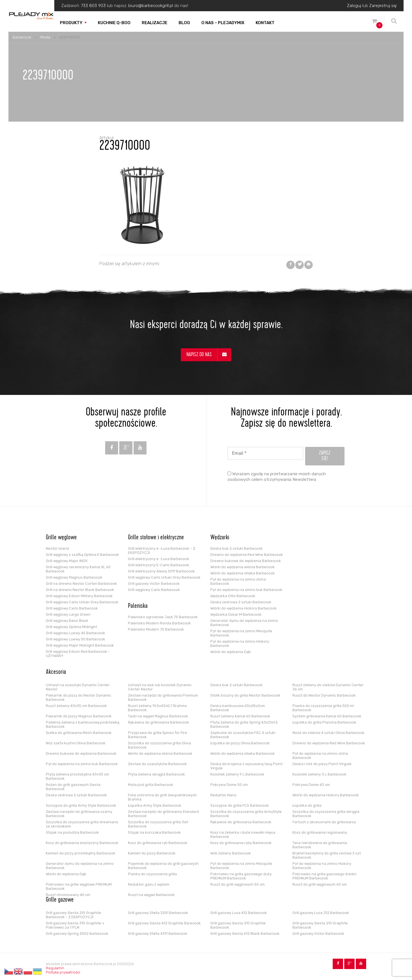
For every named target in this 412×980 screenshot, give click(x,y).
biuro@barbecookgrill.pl (151, 6)
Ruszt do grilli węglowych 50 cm (237, 884)
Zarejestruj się (383, 6)
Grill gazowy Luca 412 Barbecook (239, 913)
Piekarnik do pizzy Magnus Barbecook (79, 716)
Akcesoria (56, 672)
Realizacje (155, 23)
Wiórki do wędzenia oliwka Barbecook (243, 573)
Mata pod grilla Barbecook (151, 785)
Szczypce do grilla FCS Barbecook (240, 805)
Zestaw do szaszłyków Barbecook (157, 764)
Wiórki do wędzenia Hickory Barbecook (244, 608)
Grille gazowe (60, 900)
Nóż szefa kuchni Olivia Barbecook (76, 743)
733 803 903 (93, 6)
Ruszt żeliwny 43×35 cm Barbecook (76, 706)
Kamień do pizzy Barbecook (152, 853)
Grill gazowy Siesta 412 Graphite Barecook (164, 923)
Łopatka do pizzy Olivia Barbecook (240, 743)
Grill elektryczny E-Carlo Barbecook (159, 565)
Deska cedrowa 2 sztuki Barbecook (241, 602)
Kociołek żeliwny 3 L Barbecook (319, 774)
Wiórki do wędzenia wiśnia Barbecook (243, 567)
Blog (184, 23)
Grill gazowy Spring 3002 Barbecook (77, 934)
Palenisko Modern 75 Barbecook (156, 629)
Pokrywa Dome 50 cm (229, 785)
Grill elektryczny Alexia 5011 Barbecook (161, 571)
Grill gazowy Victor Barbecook (154, 584)
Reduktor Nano (223, 795)
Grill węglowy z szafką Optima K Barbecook (82, 555)
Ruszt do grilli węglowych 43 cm (320, 884)
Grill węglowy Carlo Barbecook (72, 608)
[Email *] (265, 453)
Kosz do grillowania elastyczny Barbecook (82, 843)
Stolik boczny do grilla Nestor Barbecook (245, 695)
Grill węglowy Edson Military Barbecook (79, 596)
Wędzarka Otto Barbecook (233, 596)
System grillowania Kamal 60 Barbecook (327, 716)
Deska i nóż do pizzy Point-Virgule (322, 764)
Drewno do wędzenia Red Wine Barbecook (247, 555)
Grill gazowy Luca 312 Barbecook (321, 913)
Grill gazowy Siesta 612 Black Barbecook (245, 934)
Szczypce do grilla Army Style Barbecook (81, 805)
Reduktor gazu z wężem (149, 884)
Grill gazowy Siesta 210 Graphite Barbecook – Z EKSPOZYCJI (74, 915)
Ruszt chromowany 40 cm (68, 895)
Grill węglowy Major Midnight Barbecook (80, 645)
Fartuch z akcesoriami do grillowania (324, 822)
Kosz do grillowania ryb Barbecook (158, 843)
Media (45, 37)
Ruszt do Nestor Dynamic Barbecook (324, 695)
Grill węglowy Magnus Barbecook (74, 577)
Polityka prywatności (63, 972)
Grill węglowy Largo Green (68, 614)
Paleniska (138, 606)
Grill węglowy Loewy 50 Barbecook (76, 639)
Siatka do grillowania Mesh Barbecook (79, 733)
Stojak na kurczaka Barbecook (154, 832)
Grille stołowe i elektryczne (156, 538)
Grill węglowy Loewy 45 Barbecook (76, 633)
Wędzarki (220, 538)
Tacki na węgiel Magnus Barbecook (158, 716)
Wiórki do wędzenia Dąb (231, 652)
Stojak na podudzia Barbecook (72, 832)
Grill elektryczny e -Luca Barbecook (159, 559)
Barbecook (22, 37)
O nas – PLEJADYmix (223, 23)
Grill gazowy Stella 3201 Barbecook (158, 913)
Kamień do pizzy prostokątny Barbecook (81, 853)
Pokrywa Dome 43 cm (311, 785)
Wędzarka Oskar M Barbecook (236, 614)
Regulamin (55, 968)
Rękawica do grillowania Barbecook (158, 722)
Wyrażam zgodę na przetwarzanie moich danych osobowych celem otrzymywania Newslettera (277, 477)
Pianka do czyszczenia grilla (152, 874)
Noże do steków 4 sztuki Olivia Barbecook (328, 733)
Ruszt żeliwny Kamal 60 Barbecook (240, 716)
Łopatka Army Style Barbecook (155, 805)
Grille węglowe (61, 538)
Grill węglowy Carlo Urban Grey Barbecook (82, 602)
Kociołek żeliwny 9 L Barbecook (237, 774)
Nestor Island (57, 548)
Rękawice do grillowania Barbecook (241, 822)
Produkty (71, 23)
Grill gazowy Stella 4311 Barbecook (158, 934)
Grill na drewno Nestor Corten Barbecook (81, 584)
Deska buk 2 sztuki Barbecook (237, 548)
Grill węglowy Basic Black (67, 621)
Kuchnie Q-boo (114, 23)
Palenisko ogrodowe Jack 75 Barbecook (163, 617)
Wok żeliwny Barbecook (231, 853)
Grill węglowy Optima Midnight (71, 627)
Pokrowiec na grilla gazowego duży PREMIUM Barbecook (241, 876)
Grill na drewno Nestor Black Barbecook (80, 590)
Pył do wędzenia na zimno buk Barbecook (246, 590)
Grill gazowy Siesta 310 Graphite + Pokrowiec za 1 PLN (75, 925)
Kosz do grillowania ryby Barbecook (241, 843)
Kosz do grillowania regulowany (320, 832)
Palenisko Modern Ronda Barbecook (159, 623)
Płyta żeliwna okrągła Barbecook (157, 774)
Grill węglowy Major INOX (67, 561)
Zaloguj (354, 6)
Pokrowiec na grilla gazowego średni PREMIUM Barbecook (324, 876)
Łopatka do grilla (307, 805)
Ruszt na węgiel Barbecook (151, 895)
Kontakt (265, 23)
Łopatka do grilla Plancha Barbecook (324, 722)
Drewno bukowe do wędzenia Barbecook (246, 561)
